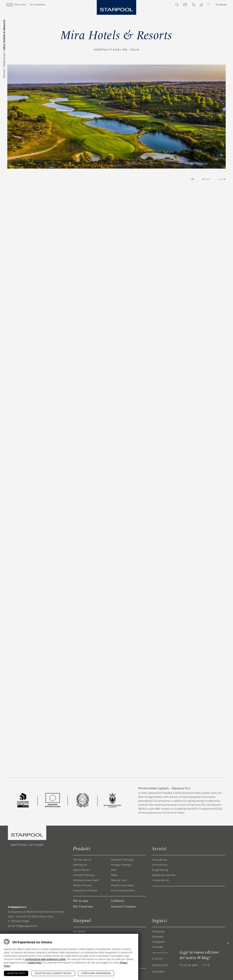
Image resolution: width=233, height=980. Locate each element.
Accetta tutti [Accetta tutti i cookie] (16, 973)
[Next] (221, 179)
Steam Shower (82, 897)
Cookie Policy (35, 963)
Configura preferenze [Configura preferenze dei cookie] (96, 973)
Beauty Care (119, 892)
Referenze (4, 60)
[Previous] (204, 179)
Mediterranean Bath (86, 892)
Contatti (185, 6)
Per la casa (25, 5)
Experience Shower (85, 902)
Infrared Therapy (84, 887)
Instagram (159, 953)
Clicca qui (187, 965)
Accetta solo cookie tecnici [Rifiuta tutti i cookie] (53, 973)
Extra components (123, 902)
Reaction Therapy (122, 871)
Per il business (42, 5)
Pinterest (158, 948)
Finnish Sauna (82, 871)
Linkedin (158, 958)
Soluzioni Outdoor (124, 918)
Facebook (158, 943)
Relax (114, 887)
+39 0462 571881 (20, 933)
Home (4, 74)
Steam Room (81, 881)
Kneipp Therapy (121, 876)
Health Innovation (123, 897)
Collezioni (118, 912)
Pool (114, 881)
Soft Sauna (80, 876)
